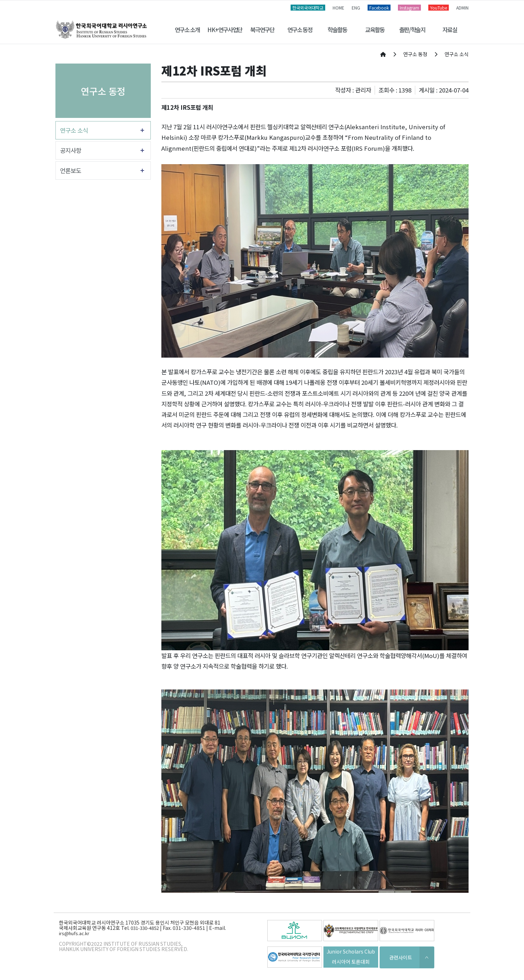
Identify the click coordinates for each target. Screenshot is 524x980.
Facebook (379, 8)
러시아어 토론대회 (351, 962)
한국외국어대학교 (308, 8)
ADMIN (462, 8)
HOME (338, 8)
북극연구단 (262, 30)
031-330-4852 (145, 928)
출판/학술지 (412, 30)
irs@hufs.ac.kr (74, 933)
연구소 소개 (187, 30)
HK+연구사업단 (225, 30)
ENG (356, 8)
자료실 (450, 30)
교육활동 (375, 30)
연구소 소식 (74, 130)
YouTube (439, 8)
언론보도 (71, 171)
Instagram (409, 8)
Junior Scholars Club (351, 951)
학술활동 (337, 30)
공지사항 (71, 150)
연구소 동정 (300, 30)
